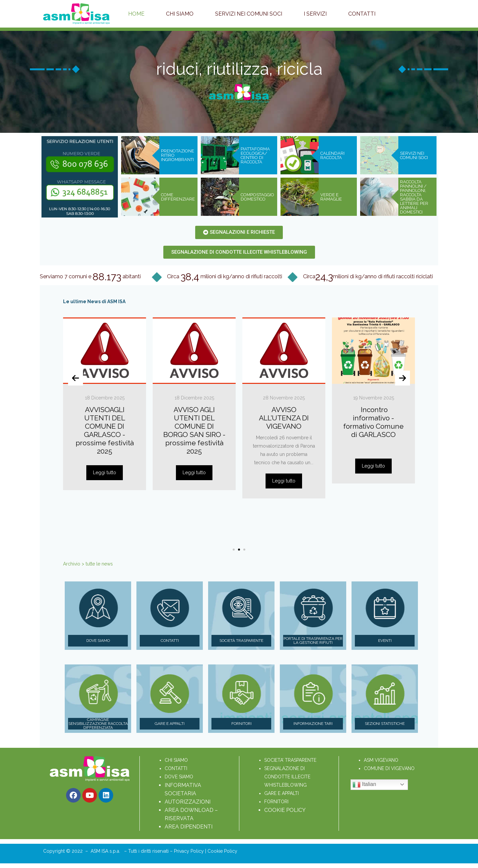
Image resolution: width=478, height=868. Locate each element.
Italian (364, 785)
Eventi (385, 641)
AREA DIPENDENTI (189, 827)
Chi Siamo (180, 14)
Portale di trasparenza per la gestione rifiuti (313, 641)
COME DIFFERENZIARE (178, 197)
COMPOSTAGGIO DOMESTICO (257, 197)
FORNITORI (276, 802)
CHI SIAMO (176, 760)
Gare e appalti (170, 724)
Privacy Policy (190, 851)
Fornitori (241, 724)
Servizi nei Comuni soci (249, 14)
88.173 (107, 277)
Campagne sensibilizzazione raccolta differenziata (98, 724)
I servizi (315, 14)
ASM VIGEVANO (381, 760)
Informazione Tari (313, 724)
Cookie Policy (222, 851)
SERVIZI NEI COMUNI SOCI (414, 155)
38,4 (190, 277)
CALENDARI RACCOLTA (332, 155)
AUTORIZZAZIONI (188, 802)
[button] (234, 550)
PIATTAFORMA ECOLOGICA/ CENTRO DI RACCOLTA (255, 155)
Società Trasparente (241, 641)
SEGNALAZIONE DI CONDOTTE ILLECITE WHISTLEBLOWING (288, 777)
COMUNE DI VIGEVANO (389, 768)
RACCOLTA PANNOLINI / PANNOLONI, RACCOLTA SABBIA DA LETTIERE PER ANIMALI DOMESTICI (414, 197)
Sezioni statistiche (385, 724)
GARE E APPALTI (281, 793)
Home (136, 14)
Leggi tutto (105, 473)
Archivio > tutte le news (88, 564)
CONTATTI (176, 768)
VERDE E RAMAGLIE (331, 197)
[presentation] (76, 378)
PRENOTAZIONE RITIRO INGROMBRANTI (178, 155)
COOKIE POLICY (285, 810)
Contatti (362, 14)
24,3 (324, 277)
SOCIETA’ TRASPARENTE (290, 760)
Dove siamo (98, 641)
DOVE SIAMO (179, 777)
